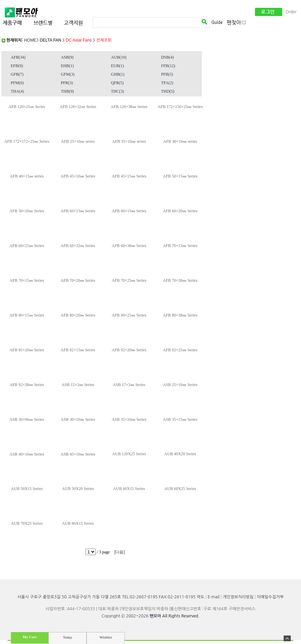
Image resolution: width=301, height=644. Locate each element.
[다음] (119, 552)
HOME (30, 40)
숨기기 (287, 638)
